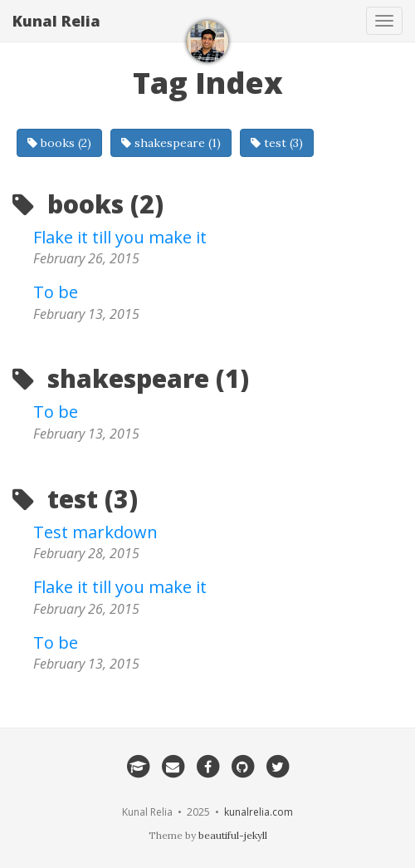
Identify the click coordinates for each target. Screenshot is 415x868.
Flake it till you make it (120, 237)
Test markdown (95, 532)
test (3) (277, 143)
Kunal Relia (56, 21)
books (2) (59, 143)
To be (56, 292)
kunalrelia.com (259, 812)
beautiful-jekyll (233, 835)
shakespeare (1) (171, 143)
